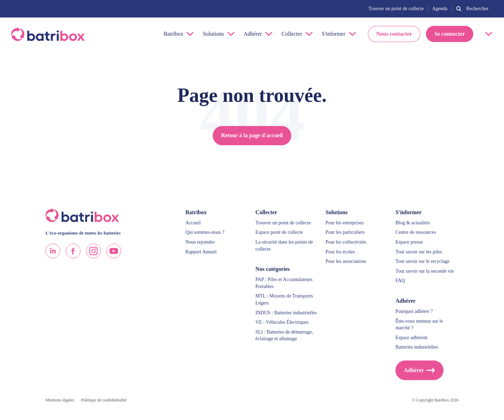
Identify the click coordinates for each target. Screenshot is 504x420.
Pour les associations (346, 261)
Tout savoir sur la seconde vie (425, 271)
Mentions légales (60, 400)
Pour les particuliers (345, 232)
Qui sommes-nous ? (205, 232)
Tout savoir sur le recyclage (423, 261)
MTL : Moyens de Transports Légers (284, 299)
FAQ (400, 281)
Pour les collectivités (346, 242)
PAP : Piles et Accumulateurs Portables (284, 283)
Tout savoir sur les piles (419, 252)
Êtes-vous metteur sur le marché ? (419, 325)
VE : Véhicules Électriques (282, 322)
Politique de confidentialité (104, 400)
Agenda (440, 9)
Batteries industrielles (417, 347)
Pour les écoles (340, 252)
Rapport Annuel (201, 252)
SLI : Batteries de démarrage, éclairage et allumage (284, 335)
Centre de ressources (416, 232)
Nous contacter (394, 34)
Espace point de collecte (279, 232)
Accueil (193, 223)
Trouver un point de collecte (396, 9)
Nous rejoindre (200, 242)
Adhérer (414, 370)
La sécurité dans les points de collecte (284, 246)
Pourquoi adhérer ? (414, 311)
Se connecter (450, 34)
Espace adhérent (411, 338)
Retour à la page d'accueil (252, 135)
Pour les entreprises (345, 223)
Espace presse (409, 242)
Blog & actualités (413, 223)
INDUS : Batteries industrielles (286, 313)
